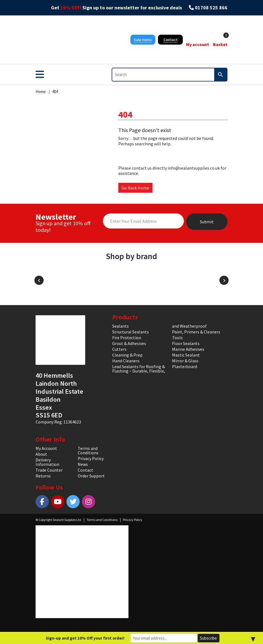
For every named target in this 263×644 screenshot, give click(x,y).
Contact (171, 40)
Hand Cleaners (126, 361)
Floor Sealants (186, 343)
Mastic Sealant (186, 355)
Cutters (119, 349)
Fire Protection (127, 338)
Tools (177, 338)
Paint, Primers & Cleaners (196, 332)
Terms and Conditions (88, 450)
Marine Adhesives (188, 349)
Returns (43, 476)
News (83, 464)
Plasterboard (185, 366)
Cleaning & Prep (127, 355)
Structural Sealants (131, 332)
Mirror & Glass (185, 361)
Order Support (91, 476)
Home (41, 92)
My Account (46, 448)
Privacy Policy (91, 458)
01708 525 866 (211, 8)
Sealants (120, 326)
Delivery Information (47, 462)
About (41, 454)
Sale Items (143, 40)
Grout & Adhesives (129, 343)
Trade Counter (49, 470)
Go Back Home (135, 188)
